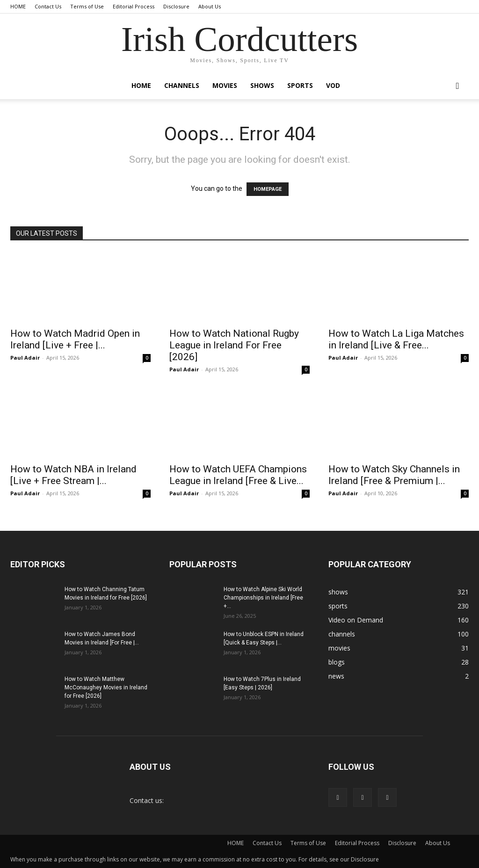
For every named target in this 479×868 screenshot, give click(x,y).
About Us (210, 6)
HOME (18, 6)
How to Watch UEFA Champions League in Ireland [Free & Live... (238, 475)
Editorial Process (134, 6)
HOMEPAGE (268, 189)
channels (182, 85)
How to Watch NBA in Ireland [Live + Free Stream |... (73, 475)
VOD (333, 85)
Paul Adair (25, 358)
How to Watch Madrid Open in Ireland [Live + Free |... (75, 339)
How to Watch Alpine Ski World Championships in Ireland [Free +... (263, 598)
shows (262, 85)
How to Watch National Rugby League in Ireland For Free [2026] (234, 345)
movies (225, 85)
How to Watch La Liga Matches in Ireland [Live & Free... (396, 339)
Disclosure (176, 6)
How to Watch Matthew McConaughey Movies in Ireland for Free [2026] (106, 687)
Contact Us (48, 6)
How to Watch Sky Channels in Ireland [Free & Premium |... (394, 475)
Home (141, 85)
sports (300, 85)
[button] (457, 86)
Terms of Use (87, 6)
